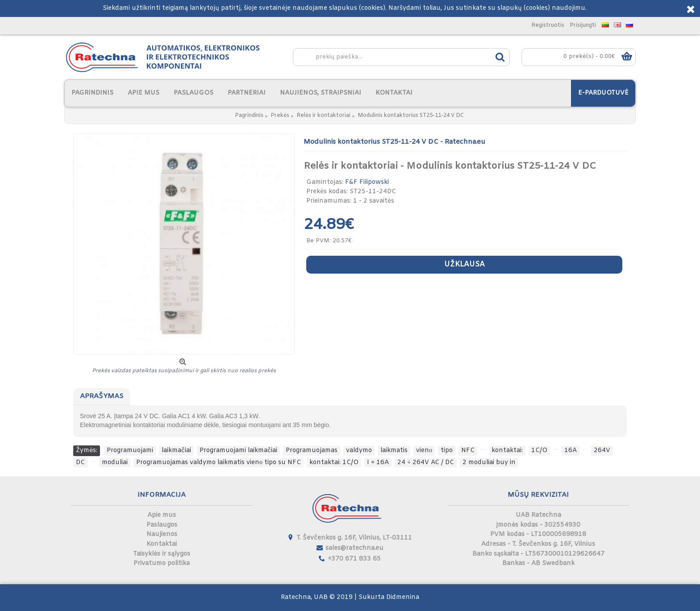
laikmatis (394, 451)
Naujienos (162, 534)
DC (80, 463)
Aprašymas (102, 396)
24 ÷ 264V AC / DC (426, 463)
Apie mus (162, 515)
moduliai (115, 463)
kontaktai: (507, 451)
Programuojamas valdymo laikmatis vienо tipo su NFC (219, 463)
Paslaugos (162, 525)
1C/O (539, 451)
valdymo (359, 451)
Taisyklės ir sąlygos (162, 554)
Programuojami (130, 451)
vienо (424, 451)
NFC (468, 451)
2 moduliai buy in (489, 463)
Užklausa (465, 264)
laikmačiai (176, 451)
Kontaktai (162, 544)
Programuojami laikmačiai (238, 451)
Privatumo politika (162, 563)
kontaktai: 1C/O (334, 463)
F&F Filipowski (367, 182)
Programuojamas (312, 451)
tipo (447, 451)
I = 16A (378, 463)
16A (571, 451)
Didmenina (403, 597)
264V (602, 451)
